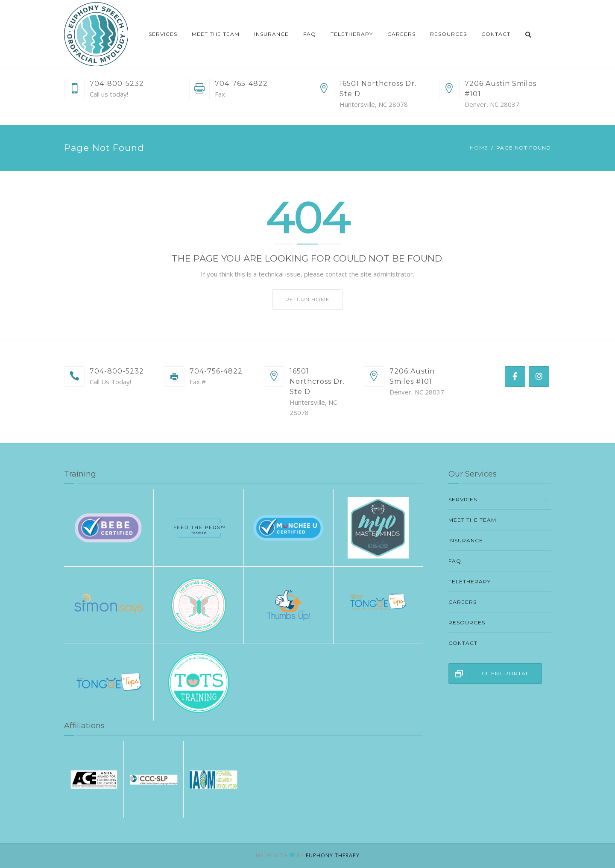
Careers (401, 34)
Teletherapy (352, 34)
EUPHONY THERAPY (333, 855)
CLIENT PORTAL (489, 674)
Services (163, 34)
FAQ (310, 34)
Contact (496, 34)
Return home (307, 299)
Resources (448, 34)
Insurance (271, 34)
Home (479, 148)
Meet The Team (216, 34)
